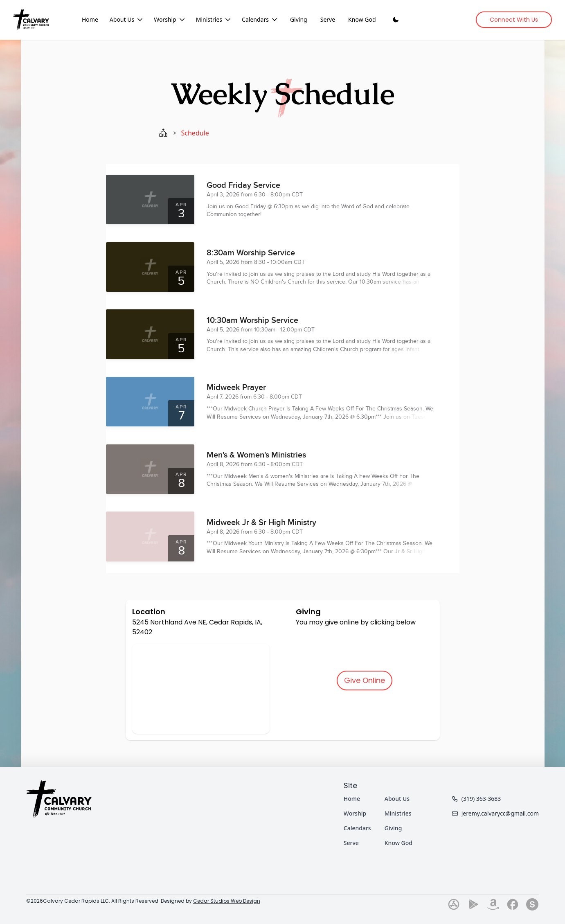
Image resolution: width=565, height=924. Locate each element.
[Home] (31, 19)
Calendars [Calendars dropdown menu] (260, 20)
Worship (355, 813)
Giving (299, 19)
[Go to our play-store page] (473, 904)
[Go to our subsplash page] (532, 904)
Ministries (398, 813)
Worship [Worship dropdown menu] (170, 20)
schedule (195, 133)
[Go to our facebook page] (513, 904)
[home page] (163, 133)
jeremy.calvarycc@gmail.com (495, 813)
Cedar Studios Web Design (227, 901)
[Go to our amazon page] (493, 904)
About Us (397, 799)
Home (90, 19)
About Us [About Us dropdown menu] (127, 20)
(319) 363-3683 (476, 799)
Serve (328, 19)
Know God (362, 19)
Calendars (357, 828)
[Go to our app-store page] (454, 904)
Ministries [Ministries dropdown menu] (214, 20)
